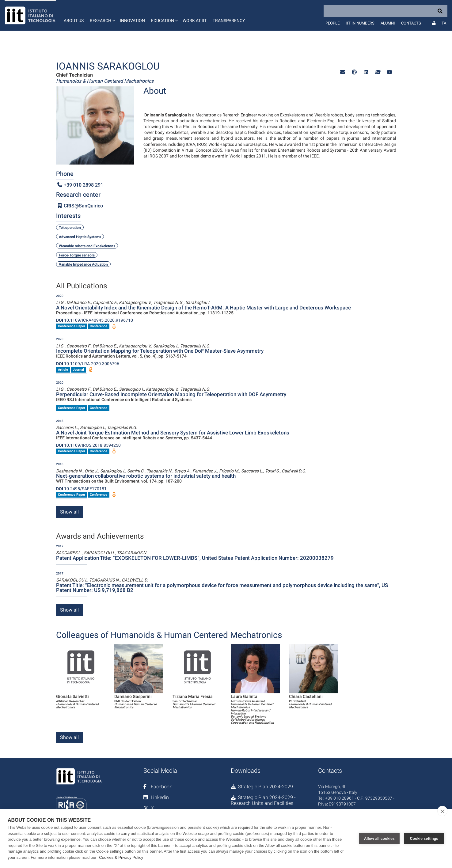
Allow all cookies (379, 839)
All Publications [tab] (82, 286)
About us (74, 21)
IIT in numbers (360, 23)
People (332, 23)
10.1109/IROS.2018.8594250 (88, 445)
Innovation (132, 21)
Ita (443, 23)
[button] (102, 15)
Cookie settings (424, 839)
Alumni (388, 23)
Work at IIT (195, 21)
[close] (442, 811)
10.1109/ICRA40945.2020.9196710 (95, 320)
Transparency (229, 21)
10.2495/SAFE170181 (81, 489)
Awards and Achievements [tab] (100, 536)
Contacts (411, 23)
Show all (69, 512)
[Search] (386, 11)
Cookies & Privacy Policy (121, 857)
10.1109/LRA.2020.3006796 (88, 364)
